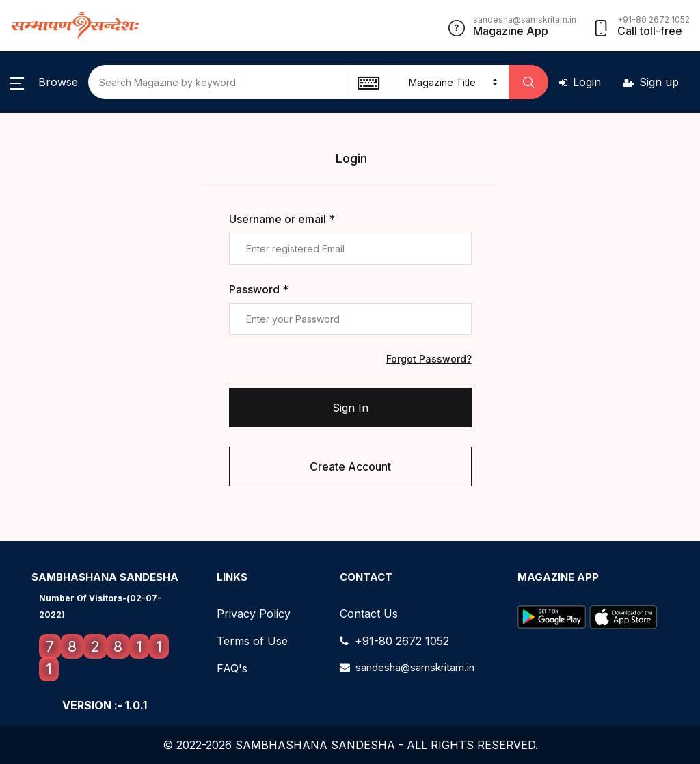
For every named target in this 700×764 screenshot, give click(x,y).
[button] (44, 82)
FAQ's (232, 668)
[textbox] (368, 82)
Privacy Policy (254, 614)
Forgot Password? (429, 359)
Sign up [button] (651, 82)
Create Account (350, 466)
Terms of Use (252, 641)
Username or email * (282, 219)
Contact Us (369, 614)
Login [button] (580, 82)
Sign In (350, 408)
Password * (259, 289)
